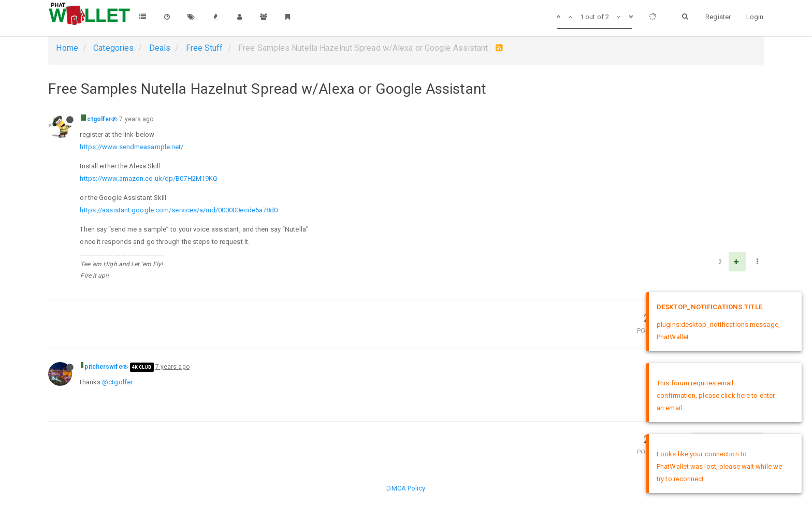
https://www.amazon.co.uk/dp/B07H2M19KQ (149, 178)
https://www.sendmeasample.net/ (132, 147)
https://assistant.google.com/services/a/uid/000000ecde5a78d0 (179, 210)
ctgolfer (99, 119)
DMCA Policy (406, 488)
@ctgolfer (117, 382)
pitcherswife (103, 367)
